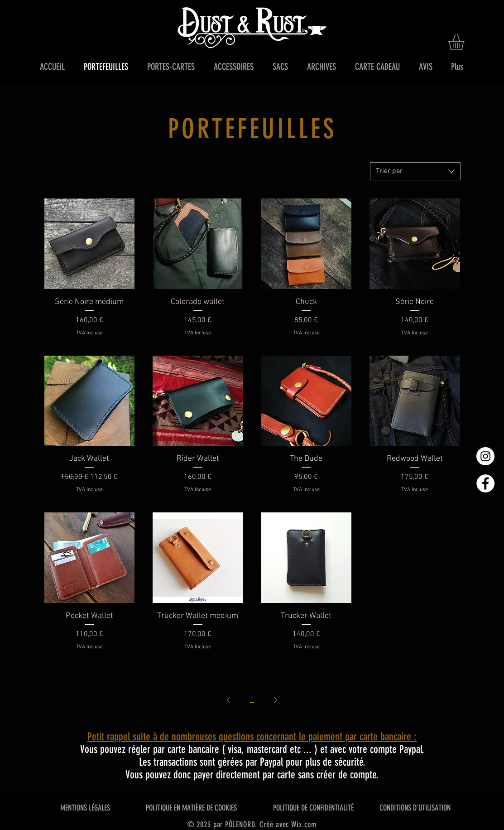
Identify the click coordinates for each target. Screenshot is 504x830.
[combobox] (415, 171)
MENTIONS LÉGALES (85, 808)
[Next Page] (276, 700)
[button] (466, 42)
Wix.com (304, 825)
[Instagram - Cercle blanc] (485, 456)
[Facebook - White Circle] (485, 483)
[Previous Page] (229, 700)
